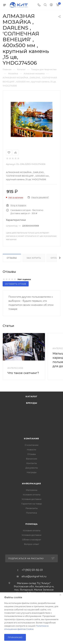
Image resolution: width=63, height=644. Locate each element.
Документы (32, 468)
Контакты (32, 463)
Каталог (32, 396)
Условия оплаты (32, 495)
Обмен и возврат (32, 540)
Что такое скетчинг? (23, 373)
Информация (32, 483)
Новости (32, 450)
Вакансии (32, 459)
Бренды (32, 403)
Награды (32, 472)
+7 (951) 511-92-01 (32, 570)
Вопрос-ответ (32, 544)
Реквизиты (32, 508)
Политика (32, 513)
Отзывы (12, 258)
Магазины (32, 490)
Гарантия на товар (32, 504)
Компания (32, 438)
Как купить (34, 258)
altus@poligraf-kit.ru (34, 576)
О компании (32, 445)
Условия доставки (32, 499)
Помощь (32, 524)
